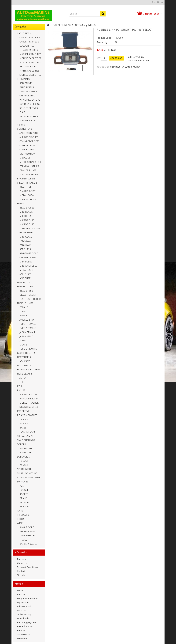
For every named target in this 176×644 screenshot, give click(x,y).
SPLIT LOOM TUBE (27, 473)
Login (20, 590)
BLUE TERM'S (27, 87)
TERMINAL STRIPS (29, 166)
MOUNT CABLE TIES (30, 58)
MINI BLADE (26, 212)
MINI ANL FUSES (28, 266)
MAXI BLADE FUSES (30, 228)
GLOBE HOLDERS (26, 353)
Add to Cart (116, 58)
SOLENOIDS (23, 457)
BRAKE (23, 498)
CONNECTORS (25, 129)
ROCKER (24, 494)
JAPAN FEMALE (27, 332)
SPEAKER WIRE (27, 531)
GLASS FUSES (27, 233)
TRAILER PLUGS (28, 170)
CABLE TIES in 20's (29, 42)
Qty (99, 58)
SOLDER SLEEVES (29, 108)
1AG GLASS (25, 241)
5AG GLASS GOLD (29, 253)
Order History (24, 614)
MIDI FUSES (26, 262)
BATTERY (24, 502)
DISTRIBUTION (27, 154)
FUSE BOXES (24, 282)
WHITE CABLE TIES (29, 71)
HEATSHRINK (24, 357)
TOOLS (21, 519)
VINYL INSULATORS (30, 100)
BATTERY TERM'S (29, 116)
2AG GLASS (25, 245)
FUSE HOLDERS (25, 286)
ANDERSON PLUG (29, 133)
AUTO (23, 378)
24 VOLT (24, 423)
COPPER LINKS (27, 145)
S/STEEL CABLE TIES (30, 75)
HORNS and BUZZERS (29, 369)
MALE (22, 311)
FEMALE (24, 307)
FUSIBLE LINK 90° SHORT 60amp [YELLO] (75, 25)
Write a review (132, 67)
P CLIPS (21, 390)
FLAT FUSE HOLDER (30, 299)
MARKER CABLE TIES (30, 54)
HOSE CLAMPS (25, 374)
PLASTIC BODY (27, 191)
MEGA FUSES (26, 270)
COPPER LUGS (27, 150)
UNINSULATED (27, 96)
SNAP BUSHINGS (26, 440)
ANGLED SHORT (28, 320)
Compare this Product (139, 60)
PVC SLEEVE (23, 411)
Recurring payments (27, 622)
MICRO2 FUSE (27, 220)
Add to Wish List (136, 57)
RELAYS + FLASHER (27, 415)
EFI (21, 382)
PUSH (22, 486)
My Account (23, 602)
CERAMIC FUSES (28, 257)
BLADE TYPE (26, 187)
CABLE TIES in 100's (30, 37)
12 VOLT (24, 419)
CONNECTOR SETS (29, 141)
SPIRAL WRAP (24, 469)
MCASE (23, 345)
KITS (19, 386)
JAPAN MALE (26, 336)
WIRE (20, 523)
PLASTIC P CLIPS (28, 394)
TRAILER (24, 540)
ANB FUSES (26, 278)
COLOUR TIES (27, 46)
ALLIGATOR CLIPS (29, 137)
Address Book (24, 606)
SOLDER (21, 444)
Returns (21, 630)
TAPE (20, 511)
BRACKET (24, 506)
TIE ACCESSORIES (29, 50)
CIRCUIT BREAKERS (27, 183)
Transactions (24, 634)
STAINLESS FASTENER (29, 477)
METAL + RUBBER (29, 403)
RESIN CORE (26, 448)
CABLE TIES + (24, 33)
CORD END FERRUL (30, 104)
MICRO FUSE (26, 216)
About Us (22, 563)
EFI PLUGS (25, 158)
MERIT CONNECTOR (30, 162)
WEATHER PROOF (29, 174)
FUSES (20, 203)
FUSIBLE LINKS (25, 303)
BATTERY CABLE (28, 544)
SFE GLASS (25, 249)
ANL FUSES (25, 274)
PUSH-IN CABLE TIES (30, 62)
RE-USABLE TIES (28, 66)
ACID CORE (25, 453)
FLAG (22, 112)
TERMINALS (23, 79)
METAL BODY (27, 195)
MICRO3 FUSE (27, 224)
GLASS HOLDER (28, 295)
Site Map (22, 575)
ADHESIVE (25, 361)
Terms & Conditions (27, 567)
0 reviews (115, 67)
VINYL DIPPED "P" (29, 399)
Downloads (23, 618)
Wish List (22, 610)
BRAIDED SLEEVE (26, 179)
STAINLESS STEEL (29, 407)
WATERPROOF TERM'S (26, 123)
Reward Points (25, 626)
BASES (23, 428)
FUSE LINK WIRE (28, 349)
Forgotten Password (28, 598)
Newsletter (23, 638)
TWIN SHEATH (27, 536)
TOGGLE (24, 490)
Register (21, 594)
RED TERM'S (26, 83)
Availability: (102, 42)
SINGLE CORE (27, 527)
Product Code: (104, 38)
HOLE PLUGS (24, 365)
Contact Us (23, 571)
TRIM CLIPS (23, 515)
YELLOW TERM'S (28, 91)
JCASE (22, 340)
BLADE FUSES (27, 208)
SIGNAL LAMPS (25, 436)
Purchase (22, 559)
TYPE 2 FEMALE (28, 328)
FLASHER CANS (27, 432)
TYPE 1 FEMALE (28, 324)
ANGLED (24, 316)
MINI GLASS (26, 237)
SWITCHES (23, 482)
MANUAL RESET (28, 199)
